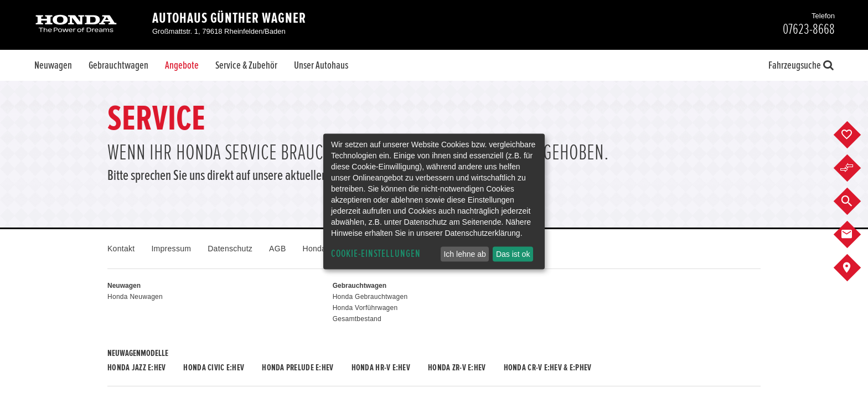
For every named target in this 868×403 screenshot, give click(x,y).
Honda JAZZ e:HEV (136, 368)
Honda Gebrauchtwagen (370, 297)
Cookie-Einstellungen (376, 254)
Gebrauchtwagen (118, 65)
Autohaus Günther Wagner (229, 18)
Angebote (182, 65)
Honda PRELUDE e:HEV (298, 368)
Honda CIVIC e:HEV (214, 368)
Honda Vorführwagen (365, 308)
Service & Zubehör (246, 65)
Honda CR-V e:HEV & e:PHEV (548, 368)
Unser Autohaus (321, 65)
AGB (277, 249)
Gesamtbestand (357, 319)
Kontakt (121, 249)
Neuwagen (53, 65)
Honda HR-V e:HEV (381, 368)
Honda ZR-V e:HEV (457, 368)
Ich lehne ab (464, 254)
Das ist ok (513, 254)
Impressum (171, 249)
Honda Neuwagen (135, 297)
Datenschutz (230, 249)
